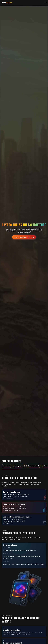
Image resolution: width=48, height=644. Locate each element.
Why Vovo (7, 466)
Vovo (7, 3)
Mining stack (19, 466)
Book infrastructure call (23, 237)
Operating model (33, 466)
